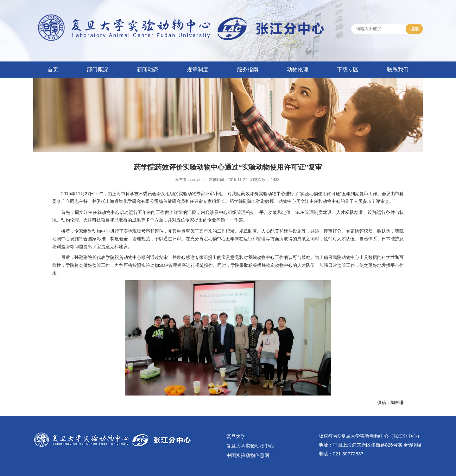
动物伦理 (298, 70)
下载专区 (348, 70)
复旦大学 (236, 436)
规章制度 (198, 70)
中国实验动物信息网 (248, 455)
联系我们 (398, 70)
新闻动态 (148, 70)
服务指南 (248, 70)
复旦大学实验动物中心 (250, 446)
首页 (53, 70)
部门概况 (98, 70)
